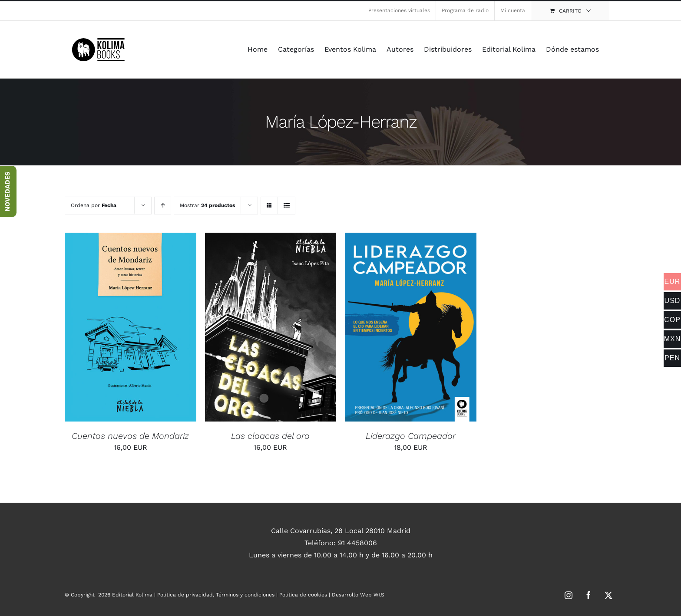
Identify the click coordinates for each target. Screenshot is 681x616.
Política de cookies (303, 595)
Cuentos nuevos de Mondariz (130, 436)
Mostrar (207, 205)
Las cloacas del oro (270, 436)
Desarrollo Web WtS (358, 595)
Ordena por (94, 205)
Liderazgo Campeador (411, 436)
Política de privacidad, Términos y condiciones (216, 595)
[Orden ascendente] (163, 206)
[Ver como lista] (286, 206)
